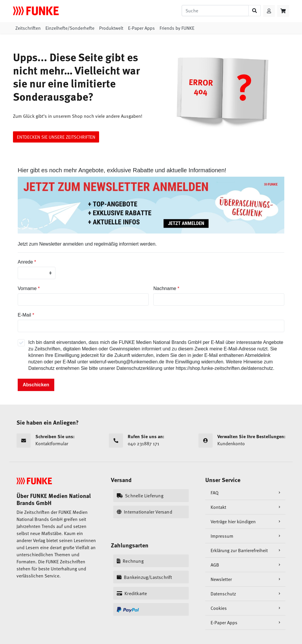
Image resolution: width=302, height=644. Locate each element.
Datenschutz (223, 594)
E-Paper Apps (141, 28)
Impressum (222, 536)
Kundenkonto (222, 444)
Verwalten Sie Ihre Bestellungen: (251, 436)
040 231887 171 (134, 444)
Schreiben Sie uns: (55, 436)
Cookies (219, 608)
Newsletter (221, 579)
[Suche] (215, 11)
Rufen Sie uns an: (146, 436)
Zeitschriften (28, 28)
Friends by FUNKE (177, 28)
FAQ (215, 493)
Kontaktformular (42, 444)
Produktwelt (111, 28)
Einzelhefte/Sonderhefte (70, 28)
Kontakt (218, 507)
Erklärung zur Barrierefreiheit (239, 550)
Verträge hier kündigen (233, 522)
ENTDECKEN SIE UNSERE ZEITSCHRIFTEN (56, 137)
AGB (215, 565)
